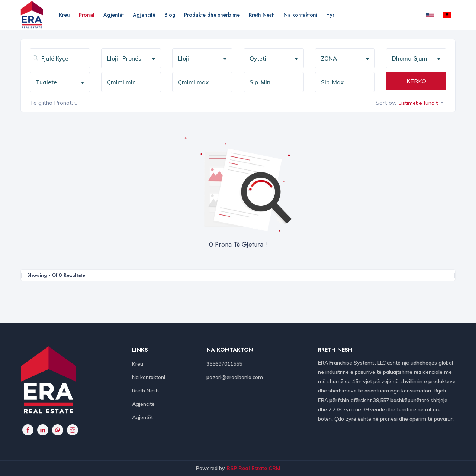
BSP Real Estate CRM (253, 468)
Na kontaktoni (300, 15)
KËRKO (416, 81)
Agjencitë (144, 15)
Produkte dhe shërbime (212, 15)
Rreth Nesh (262, 15)
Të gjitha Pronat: (51, 103)
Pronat (87, 15)
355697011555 (224, 364)
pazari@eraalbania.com (235, 377)
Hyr (330, 15)
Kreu (65, 15)
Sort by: (386, 103)
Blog (170, 15)
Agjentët (114, 15)
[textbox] (134, 59)
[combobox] (131, 58)
